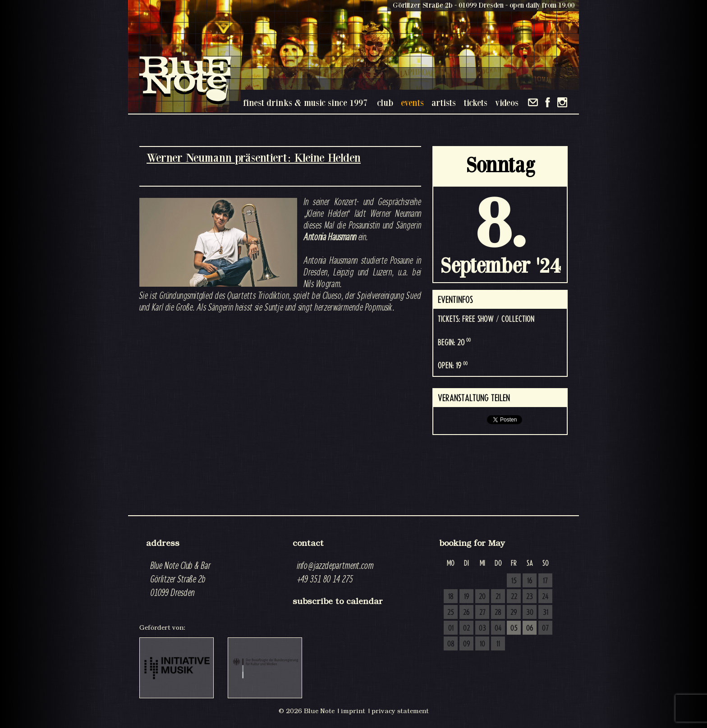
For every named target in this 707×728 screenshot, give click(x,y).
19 (467, 597)
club (385, 103)
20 (482, 597)
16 (530, 581)
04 (498, 628)
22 (514, 597)
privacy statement (400, 711)
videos (507, 103)
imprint (353, 711)
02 (466, 628)
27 (482, 613)
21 (498, 597)
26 (466, 613)
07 (545, 628)
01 (451, 628)
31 (546, 613)
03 (482, 628)
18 (451, 597)
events (412, 103)
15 (514, 581)
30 (530, 613)
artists (444, 103)
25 (451, 613)
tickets (475, 103)
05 (514, 628)
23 (530, 597)
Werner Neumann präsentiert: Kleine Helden (254, 158)
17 (545, 581)
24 (545, 597)
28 (498, 613)
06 (530, 628)
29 (514, 613)
